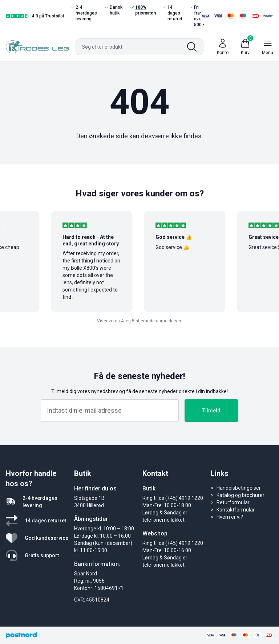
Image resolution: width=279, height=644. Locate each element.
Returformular (233, 502)
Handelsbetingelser (239, 488)
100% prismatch (143, 10)
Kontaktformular (236, 510)
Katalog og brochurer (240, 495)
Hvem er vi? (230, 517)
